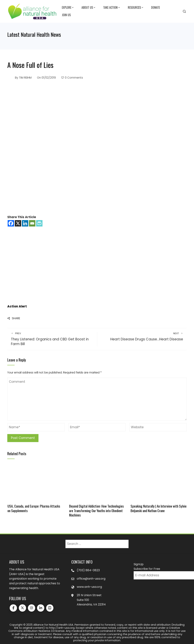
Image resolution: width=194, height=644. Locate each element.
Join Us (66, 15)
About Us (89, 8)
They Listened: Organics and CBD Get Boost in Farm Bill (52, 339)
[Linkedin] (25, 223)
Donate (156, 7)
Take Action (112, 8)
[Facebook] (11, 223)
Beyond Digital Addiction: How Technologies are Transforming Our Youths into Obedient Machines (96, 510)
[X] (18, 223)
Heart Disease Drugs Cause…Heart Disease (142, 337)
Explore (68, 8)
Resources (136, 8)
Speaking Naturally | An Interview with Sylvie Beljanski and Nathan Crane (159, 508)
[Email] (32, 223)
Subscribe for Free (147, 569)
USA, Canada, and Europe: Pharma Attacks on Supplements (34, 508)
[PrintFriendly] (39, 223)
